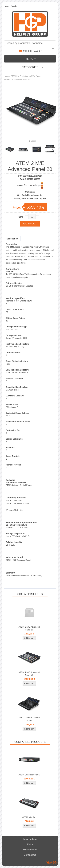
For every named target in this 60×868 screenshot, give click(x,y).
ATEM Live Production (20, 76)
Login (7, 6)
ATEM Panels (36, 76)
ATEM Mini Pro (29, 817)
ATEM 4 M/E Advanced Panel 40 (29, 674)
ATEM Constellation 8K (29, 775)
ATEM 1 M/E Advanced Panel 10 (29, 628)
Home (6, 76)
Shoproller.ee (52, 862)
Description (12, 239)
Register (14, 6)
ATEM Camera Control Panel (29, 719)
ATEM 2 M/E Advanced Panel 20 (17, 80)
